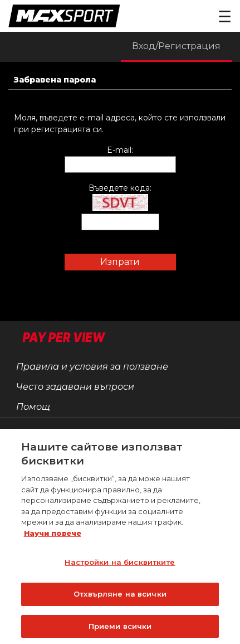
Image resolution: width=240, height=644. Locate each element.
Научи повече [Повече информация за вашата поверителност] (53, 535)
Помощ (33, 407)
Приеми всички (120, 628)
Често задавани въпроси (75, 387)
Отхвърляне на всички (120, 596)
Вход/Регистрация (176, 46)
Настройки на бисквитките (120, 564)
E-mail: (120, 150)
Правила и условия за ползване (92, 367)
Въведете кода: (120, 188)
